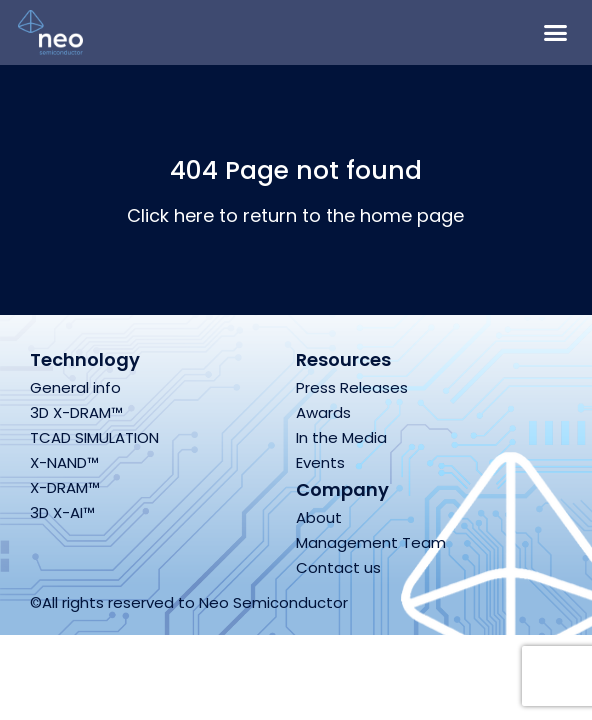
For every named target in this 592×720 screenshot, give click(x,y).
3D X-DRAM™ (76, 412)
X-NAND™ (64, 462)
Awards (323, 412)
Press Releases (352, 387)
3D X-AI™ (62, 512)
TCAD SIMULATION (94, 437)
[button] (556, 33)
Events (320, 462)
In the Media (341, 437)
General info (75, 387)
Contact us (338, 567)
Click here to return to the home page (295, 215)
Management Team (371, 542)
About (319, 517)
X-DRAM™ (65, 487)
